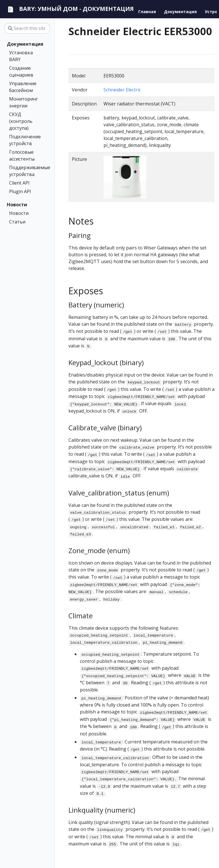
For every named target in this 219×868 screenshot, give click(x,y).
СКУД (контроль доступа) (21, 121)
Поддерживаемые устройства (26, 171)
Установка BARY (21, 56)
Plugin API (20, 191)
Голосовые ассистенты (22, 155)
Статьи (17, 222)
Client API (19, 183)
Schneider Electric (122, 90)
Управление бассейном (23, 87)
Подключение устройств (25, 140)
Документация (25, 44)
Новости (17, 205)
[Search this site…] (27, 28)
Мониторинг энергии (24, 102)
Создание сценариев (21, 71)
